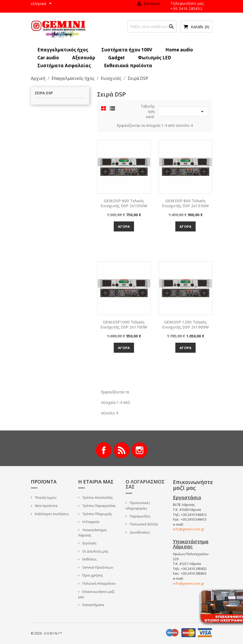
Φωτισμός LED (155, 58)
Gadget (116, 58)
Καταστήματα (93, 605)
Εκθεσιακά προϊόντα (128, 66)
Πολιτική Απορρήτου (99, 583)
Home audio (179, 50)
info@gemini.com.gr (189, 529)
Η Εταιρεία (90, 522)
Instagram (140, 450)
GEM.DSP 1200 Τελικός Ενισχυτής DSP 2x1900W (185, 325)
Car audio (48, 58)
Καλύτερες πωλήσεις (51, 514)
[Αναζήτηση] (152, 26)
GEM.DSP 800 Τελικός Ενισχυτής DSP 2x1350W (185, 203)
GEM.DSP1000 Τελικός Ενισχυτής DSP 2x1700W (124, 325)
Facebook (104, 450)
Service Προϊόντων (97, 567)
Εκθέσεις (89, 559)
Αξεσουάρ (84, 58)
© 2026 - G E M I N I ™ (46, 633)
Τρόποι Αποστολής (97, 497)
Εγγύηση (89, 543)
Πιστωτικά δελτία (143, 524)
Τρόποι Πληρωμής (97, 514)
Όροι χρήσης (92, 575)
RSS (122, 450)
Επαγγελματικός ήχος (63, 50)
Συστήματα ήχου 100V (127, 50)
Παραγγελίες (140, 516)
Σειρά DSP (44, 93)
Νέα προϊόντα (46, 506)
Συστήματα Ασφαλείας (64, 66)
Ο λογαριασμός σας (145, 484)
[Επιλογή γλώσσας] (42, 4)
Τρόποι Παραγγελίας (99, 506)
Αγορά (124, 226)
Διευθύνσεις (139, 532)
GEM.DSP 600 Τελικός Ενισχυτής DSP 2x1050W (124, 203)
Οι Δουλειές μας (95, 551)
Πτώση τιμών (45, 497)
